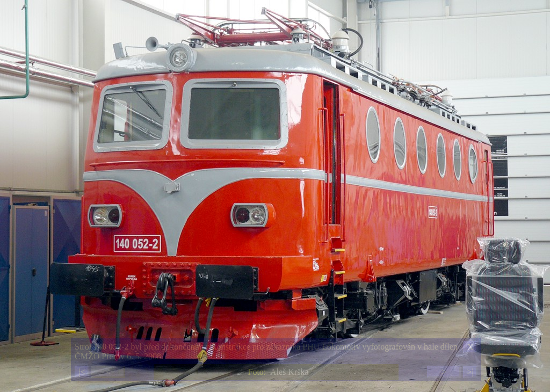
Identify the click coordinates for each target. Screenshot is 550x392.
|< (82, 372)
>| (470, 372)
